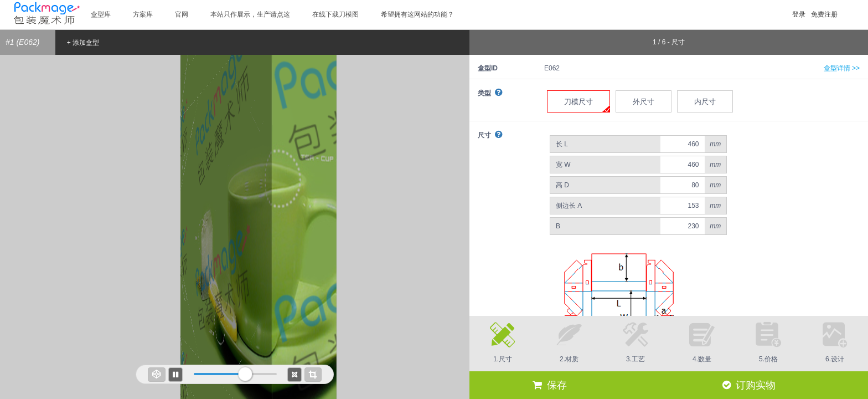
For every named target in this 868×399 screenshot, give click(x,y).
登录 (799, 14)
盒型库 (101, 14)
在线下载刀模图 (335, 14)
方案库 (143, 14)
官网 (182, 14)
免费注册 (824, 14)
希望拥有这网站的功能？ (417, 14)
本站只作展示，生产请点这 (250, 14)
